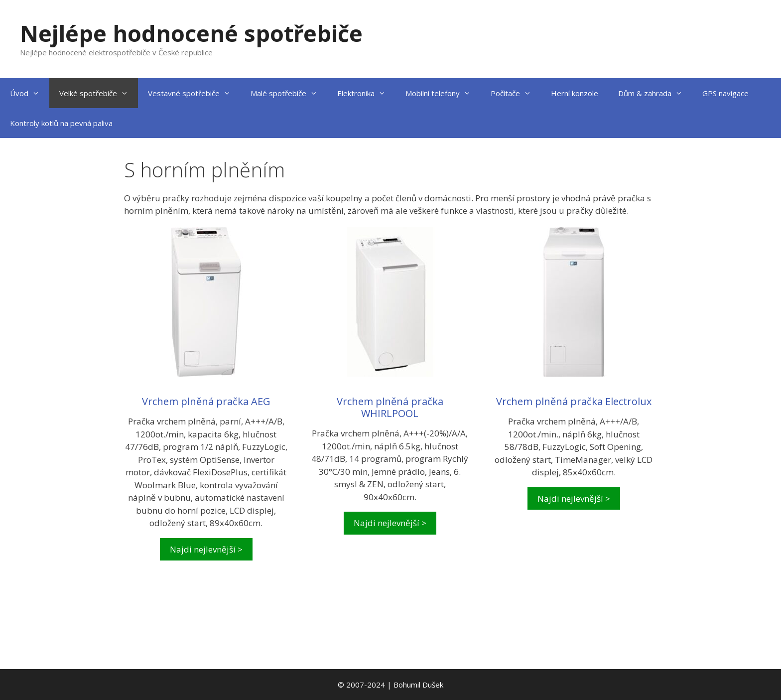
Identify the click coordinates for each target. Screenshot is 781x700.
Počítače (516, 93)
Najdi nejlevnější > (206, 549)
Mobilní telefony (443, 93)
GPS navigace (725, 93)
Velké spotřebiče (99, 93)
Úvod (30, 93)
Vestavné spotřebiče (194, 93)
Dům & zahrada (655, 93)
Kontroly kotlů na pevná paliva (61, 123)
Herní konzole (575, 93)
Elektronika (366, 93)
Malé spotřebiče (289, 93)
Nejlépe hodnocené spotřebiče (191, 33)
